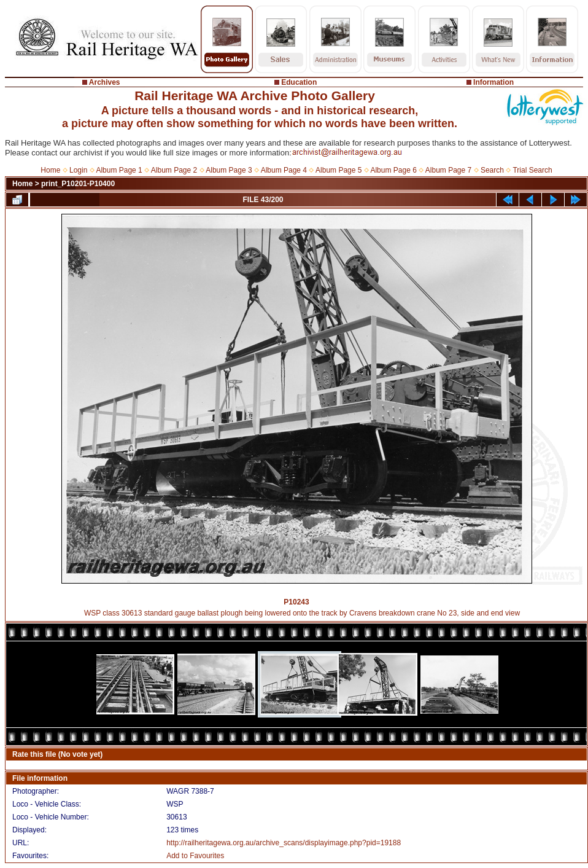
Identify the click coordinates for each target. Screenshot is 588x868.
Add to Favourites (195, 856)
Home (50, 170)
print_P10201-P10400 (78, 184)
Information (493, 82)
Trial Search (532, 170)
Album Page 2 (174, 170)
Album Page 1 (119, 170)
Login (78, 170)
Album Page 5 (338, 170)
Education (299, 82)
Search (492, 170)
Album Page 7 (448, 170)
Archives (105, 82)
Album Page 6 (393, 170)
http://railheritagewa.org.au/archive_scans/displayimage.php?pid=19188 (284, 843)
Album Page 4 (284, 170)
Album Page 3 (229, 170)
